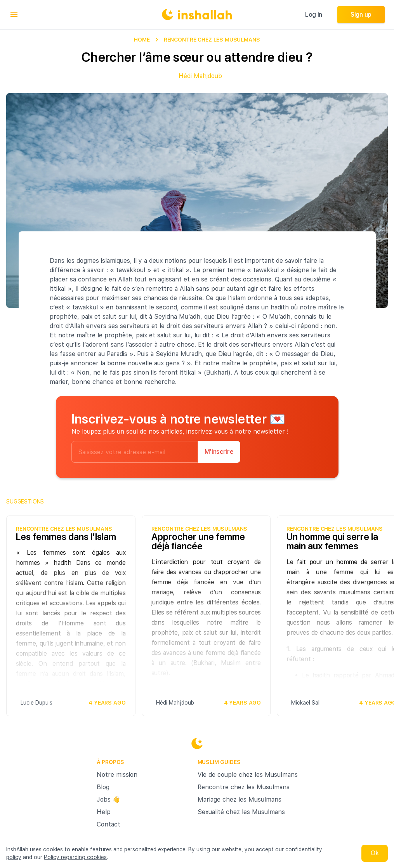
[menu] (14, 15)
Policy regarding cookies (75, 857)
